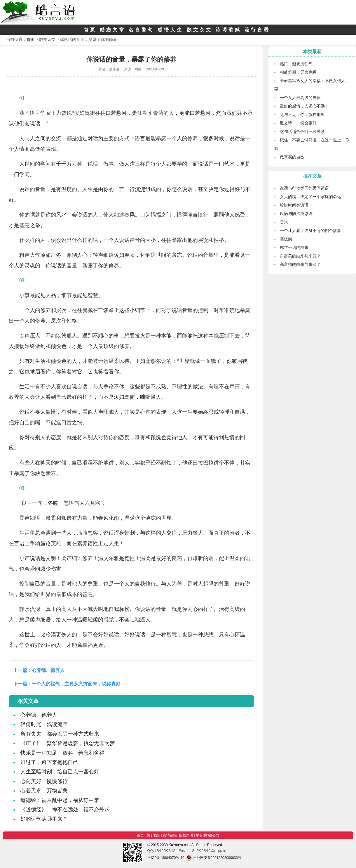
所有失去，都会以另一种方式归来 (60, 734)
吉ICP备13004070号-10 (166, 858)
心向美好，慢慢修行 (44, 781)
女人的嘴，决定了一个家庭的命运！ (313, 197)
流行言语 (257, 30)
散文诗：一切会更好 (298, 123)
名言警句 (142, 30)
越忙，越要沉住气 (296, 64)
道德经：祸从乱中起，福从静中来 (60, 800)
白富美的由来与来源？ (300, 256)
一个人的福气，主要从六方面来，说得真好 (76, 684)
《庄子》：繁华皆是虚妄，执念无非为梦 (68, 743)
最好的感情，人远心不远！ (304, 106)
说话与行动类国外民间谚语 (304, 188)
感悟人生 (170, 30)
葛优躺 (286, 239)
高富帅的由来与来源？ (300, 264)
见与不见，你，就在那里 (302, 115)
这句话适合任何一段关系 (302, 131)
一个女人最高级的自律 (300, 98)
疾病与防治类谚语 (296, 214)
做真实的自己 (292, 157)
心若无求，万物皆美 (44, 791)
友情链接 (170, 835)
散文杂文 (200, 30)
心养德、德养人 (48, 670)
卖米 (284, 222)
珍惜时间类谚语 (294, 205)
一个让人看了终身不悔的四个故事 (310, 231)
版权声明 (186, 835)
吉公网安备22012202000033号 (214, 858)
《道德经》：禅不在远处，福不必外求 (65, 810)
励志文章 (113, 30)
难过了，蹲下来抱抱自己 (49, 762)
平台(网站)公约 (207, 835)
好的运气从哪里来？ (44, 819)
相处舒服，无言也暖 (298, 72)
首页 (90, 30)
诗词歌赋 (228, 30)
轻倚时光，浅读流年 (44, 724)
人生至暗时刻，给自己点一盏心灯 (60, 772)
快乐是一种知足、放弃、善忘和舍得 (62, 753)
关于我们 (153, 835)
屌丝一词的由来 (294, 247)
